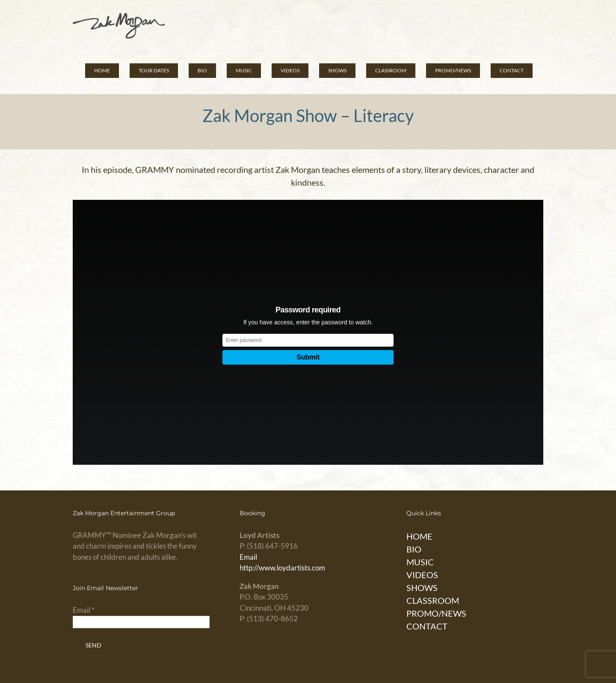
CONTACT (427, 626)
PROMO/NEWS (436, 613)
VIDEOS (422, 575)
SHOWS (422, 588)
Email (248, 557)
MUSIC (420, 562)
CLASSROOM (433, 600)
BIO (414, 549)
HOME (419, 536)
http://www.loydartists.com (282, 568)
